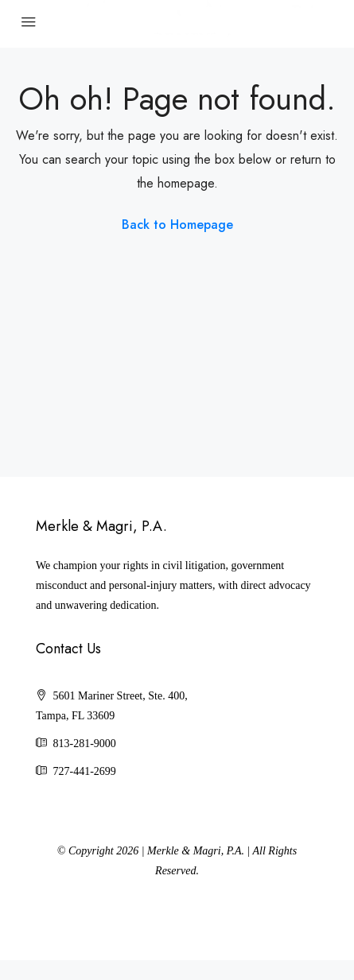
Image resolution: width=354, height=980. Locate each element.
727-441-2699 (85, 771)
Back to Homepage (177, 225)
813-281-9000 (85, 744)
